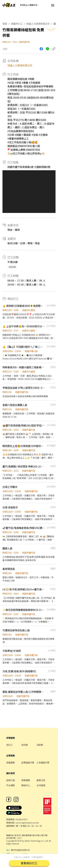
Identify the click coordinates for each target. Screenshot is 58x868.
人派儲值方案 (43, 762)
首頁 (5, 24)
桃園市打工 (17, 24)
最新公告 (41, 780)
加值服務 (11, 762)
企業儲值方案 (28, 762)
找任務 (25, 745)
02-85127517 (22, 819)
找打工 (9, 745)
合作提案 (41, 785)
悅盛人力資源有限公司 (38, 24)
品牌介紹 (11, 780)
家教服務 (26, 780)
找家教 (40, 745)
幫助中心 (26, 785)
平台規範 (11, 785)
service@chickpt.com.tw (27, 823)
